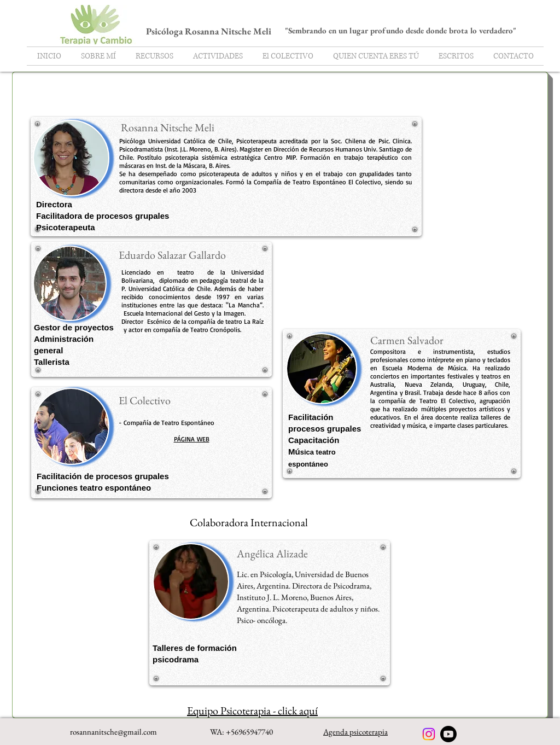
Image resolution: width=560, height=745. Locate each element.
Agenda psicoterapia (355, 732)
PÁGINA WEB (192, 439)
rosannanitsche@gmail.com (113, 732)
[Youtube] (448, 734)
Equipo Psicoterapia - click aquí (252, 711)
